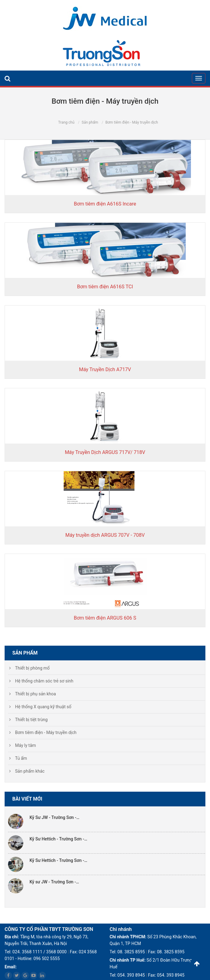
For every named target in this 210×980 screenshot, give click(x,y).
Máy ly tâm (26, 745)
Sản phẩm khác (30, 771)
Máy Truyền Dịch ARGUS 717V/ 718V (105, 452)
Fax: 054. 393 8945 (166, 975)
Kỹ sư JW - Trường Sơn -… (54, 882)
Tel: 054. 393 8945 (127, 975)
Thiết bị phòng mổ (32, 668)
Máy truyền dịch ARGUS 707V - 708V (105, 535)
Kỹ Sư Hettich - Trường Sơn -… (58, 839)
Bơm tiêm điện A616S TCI (105, 287)
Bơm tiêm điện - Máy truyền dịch (46, 732)
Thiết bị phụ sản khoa (36, 694)
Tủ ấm (21, 758)
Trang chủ (66, 122)
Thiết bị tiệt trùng (31, 720)
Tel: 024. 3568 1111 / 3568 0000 (36, 952)
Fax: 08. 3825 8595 (166, 952)
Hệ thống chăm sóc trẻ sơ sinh (44, 681)
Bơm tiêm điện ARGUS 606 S (105, 618)
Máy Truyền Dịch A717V (105, 369)
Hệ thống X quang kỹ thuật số (43, 707)
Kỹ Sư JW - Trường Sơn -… (54, 817)
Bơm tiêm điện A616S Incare (105, 204)
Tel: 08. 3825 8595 (127, 952)
